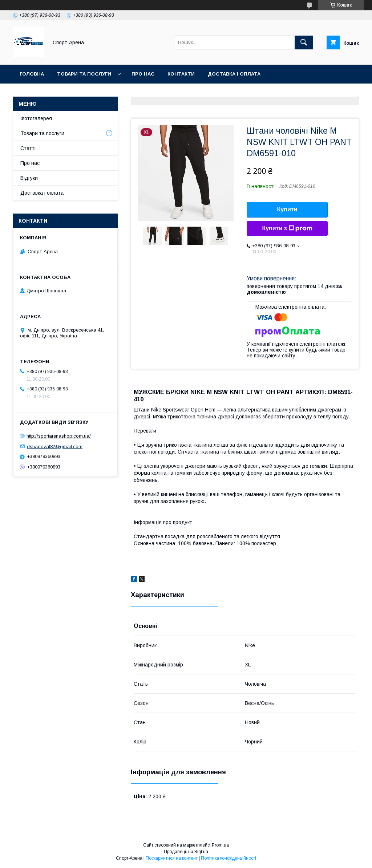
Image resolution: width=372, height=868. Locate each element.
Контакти (181, 74)
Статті (28, 148)
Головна (32, 74)
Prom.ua (220, 845)
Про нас (143, 74)
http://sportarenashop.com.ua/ (59, 436)
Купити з (287, 228)
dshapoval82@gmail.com (55, 446)
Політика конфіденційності (229, 858)
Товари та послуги (84, 74)
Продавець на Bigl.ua (186, 852)
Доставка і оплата (234, 74)
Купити (287, 209)
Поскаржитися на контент (172, 858)
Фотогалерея (36, 118)
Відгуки (29, 178)
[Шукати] (304, 42)
